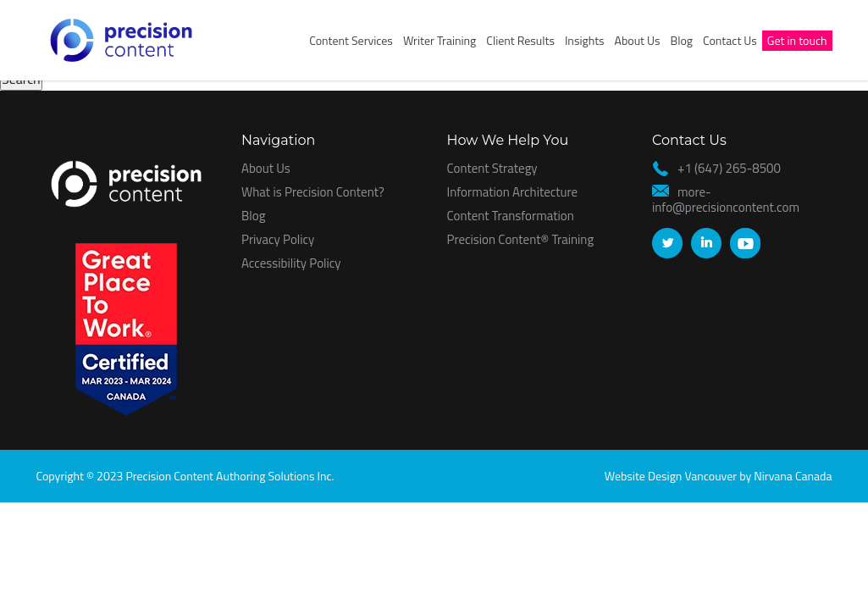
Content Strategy (492, 168)
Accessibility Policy (291, 263)
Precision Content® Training (521, 239)
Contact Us (730, 40)
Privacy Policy (278, 239)
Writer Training (440, 40)
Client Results (520, 40)
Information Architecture (513, 192)
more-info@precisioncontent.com (726, 200)
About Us (638, 40)
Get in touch (797, 40)
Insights (585, 40)
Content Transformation (511, 216)
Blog (682, 40)
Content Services (351, 40)
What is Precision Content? (313, 192)
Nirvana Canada (793, 476)
